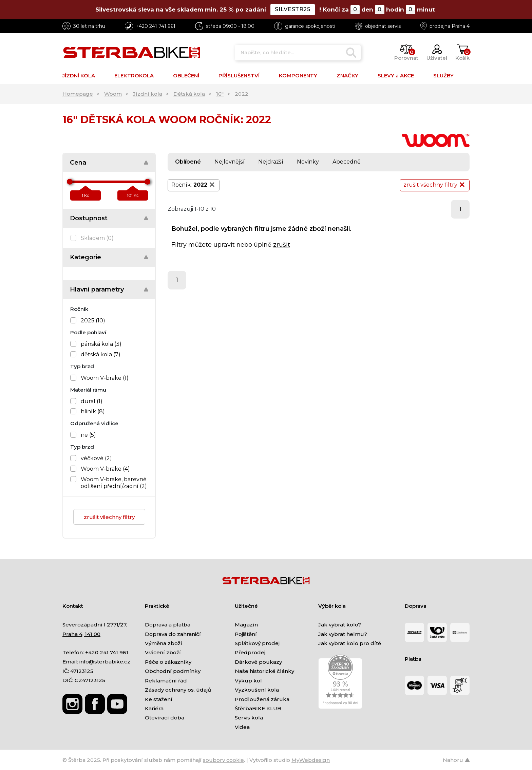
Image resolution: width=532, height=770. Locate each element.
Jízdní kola (148, 94)
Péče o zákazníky (168, 662)
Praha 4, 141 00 (81, 634)
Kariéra (154, 708)
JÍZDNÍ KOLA (79, 76)
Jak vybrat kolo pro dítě (350, 643)
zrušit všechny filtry (109, 517)
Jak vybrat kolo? (340, 625)
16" (220, 94)
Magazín (246, 625)
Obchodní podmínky (173, 671)
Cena (78, 163)
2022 (205, 185)
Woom (113, 94)
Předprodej (250, 652)
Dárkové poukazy (258, 662)
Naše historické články (264, 671)
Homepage (78, 94)
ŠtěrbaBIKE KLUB (258, 708)
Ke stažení (159, 699)
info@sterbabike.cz (105, 662)
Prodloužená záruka (262, 699)
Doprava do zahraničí (173, 634)
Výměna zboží (164, 643)
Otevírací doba (165, 718)
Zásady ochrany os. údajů (178, 690)
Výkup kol (248, 681)
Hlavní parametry (97, 289)
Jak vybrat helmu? (343, 634)
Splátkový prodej (257, 643)
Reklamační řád (166, 681)
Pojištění (246, 634)
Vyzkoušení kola (257, 690)
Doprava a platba (168, 625)
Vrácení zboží (163, 652)
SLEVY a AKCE (396, 76)
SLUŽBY (443, 76)
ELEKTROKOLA (134, 76)
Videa (242, 727)
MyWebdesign (311, 760)
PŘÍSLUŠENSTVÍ (239, 76)
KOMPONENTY (298, 76)
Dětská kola (189, 94)
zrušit (282, 245)
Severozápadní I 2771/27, (95, 625)
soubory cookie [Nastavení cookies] (223, 760)
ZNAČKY (347, 76)
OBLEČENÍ (186, 76)
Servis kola (249, 718)
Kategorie (85, 257)
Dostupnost (89, 218)
